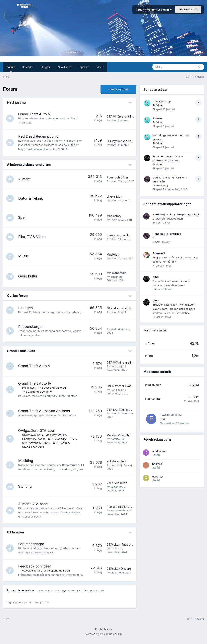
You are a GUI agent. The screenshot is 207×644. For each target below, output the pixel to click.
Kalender (28, 67)
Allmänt (25, 179)
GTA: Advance (32, 443)
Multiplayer (29, 388)
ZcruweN (159, 253)
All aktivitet (64, 67)
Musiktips (113, 254)
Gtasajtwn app (162, 101)
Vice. (114, 577)
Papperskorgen (31, 327)
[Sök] (174, 67)
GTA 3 (73, 439)
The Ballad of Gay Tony (37, 392)
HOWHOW (117, 220)
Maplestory (114, 216)
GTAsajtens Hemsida (57, 575)
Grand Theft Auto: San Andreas (44, 411)
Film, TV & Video (32, 237)
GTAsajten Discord (119, 573)
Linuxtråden (114, 197)
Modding (26, 461)
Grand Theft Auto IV (35, 383)
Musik (24, 256)
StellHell (175, 234)
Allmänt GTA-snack (34, 508)
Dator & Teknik (31, 198)
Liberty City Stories (34, 439)
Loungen (26, 308)
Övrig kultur (28, 276)
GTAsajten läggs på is (121, 549)
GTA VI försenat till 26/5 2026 (126, 116)
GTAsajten (15, 536)
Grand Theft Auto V (35, 366)
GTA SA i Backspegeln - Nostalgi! (128, 410)
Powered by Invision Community (103, 638)
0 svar (167, 223)
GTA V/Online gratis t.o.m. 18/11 (126, 362)
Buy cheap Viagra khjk (185, 214)
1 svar (169, 266)
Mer (100, 67)
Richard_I (157, 476)
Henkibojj (116, 366)
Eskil (162, 419)
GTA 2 (47, 443)
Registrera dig (188, 9)
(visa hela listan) (94, 595)
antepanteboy (119, 515)
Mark (114, 329)
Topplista (84, 67)
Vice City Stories (56, 435)
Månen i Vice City (118, 435)
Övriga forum (18, 296)
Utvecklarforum (32, 575)
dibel (113, 120)
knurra (115, 553)
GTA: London (62, 443)
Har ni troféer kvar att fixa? (124, 386)
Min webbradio (117, 273)
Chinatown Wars (33, 435)
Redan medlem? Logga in (154, 10)
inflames (157, 464)
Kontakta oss (103, 633)
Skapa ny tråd (118, 89)
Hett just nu (16, 102)
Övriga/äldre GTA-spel (37, 431)
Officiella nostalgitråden (122, 308)
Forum (11, 69)
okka (113, 239)
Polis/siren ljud (116, 463)
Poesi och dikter (117, 177)
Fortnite (157, 118)
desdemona (159, 451)
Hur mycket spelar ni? (121, 141)
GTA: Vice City (57, 439)
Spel (22, 217)
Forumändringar (32, 548)
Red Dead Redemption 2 (39, 136)
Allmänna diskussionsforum (29, 165)
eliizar (114, 277)
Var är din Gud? (117, 487)
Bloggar (45, 67)
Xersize (115, 439)
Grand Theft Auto (21, 351)
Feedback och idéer (35, 570)
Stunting (25, 491)
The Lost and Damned (52, 388)
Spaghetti (116, 491)
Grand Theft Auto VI (35, 114)
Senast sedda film (118, 235)
